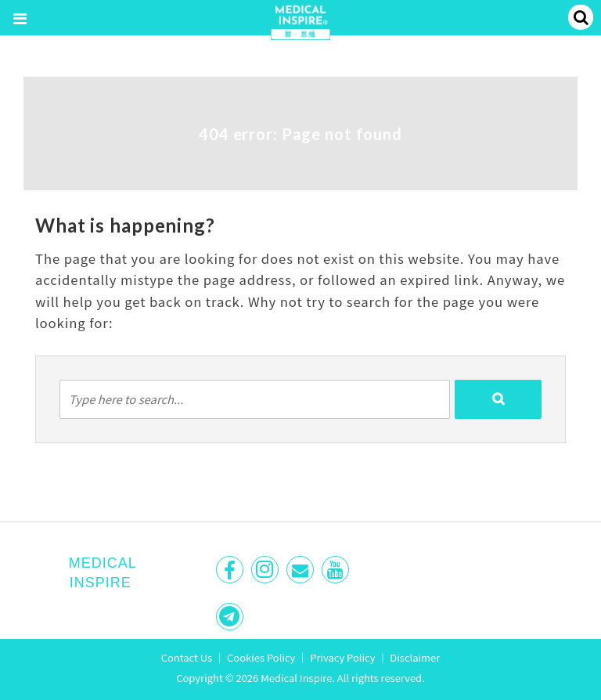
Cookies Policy (261, 657)
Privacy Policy (342, 657)
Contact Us (187, 657)
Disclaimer (415, 657)
